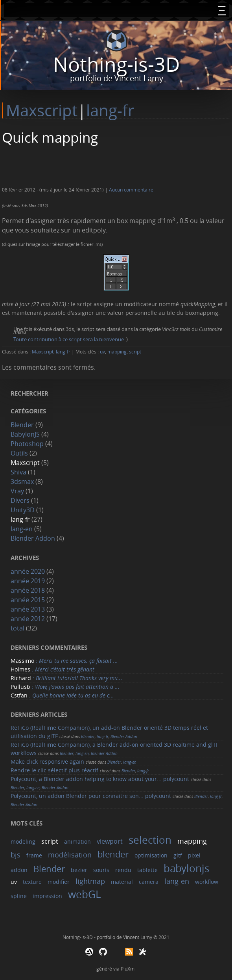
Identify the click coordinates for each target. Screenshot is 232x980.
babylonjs (186, 868)
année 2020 (28, 571)
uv (102, 352)
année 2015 (28, 600)
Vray (17, 491)
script (135, 352)
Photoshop (27, 444)
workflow (207, 882)
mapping (117, 352)
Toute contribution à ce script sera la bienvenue (69, 339)
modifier (59, 882)
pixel (194, 855)
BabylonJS (25, 434)
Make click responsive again (47, 761)
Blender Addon (33, 538)
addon (19, 870)
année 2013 (28, 609)
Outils (19, 453)
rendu (123, 870)
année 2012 (28, 619)
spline (19, 896)
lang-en (22, 529)
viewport (110, 841)
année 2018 (28, 590)
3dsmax (22, 482)
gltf (178, 855)
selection (150, 840)
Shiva (18, 472)
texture (32, 882)
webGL (85, 894)
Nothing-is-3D (116, 64)
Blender (22, 425)
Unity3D (23, 510)
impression (47, 896)
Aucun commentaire (131, 190)
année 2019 (28, 581)
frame (34, 855)
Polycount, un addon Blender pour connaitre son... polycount (91, 796)
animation (77, 841)
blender (113, 854)
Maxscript (42, 110)
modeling (23, 841)
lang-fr (110, 110)
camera (149, 882)
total (18, 628)
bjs (16, 855)
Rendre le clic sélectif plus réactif (54, 770)
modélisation (70, 855)
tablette (147, 870)
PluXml (128, 969)
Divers (20, 500)
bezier (79, 870)
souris (101, 870)
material (122, 882)
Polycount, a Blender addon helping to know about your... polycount (100, 779)
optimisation (151, 855)
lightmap (90, 881)
